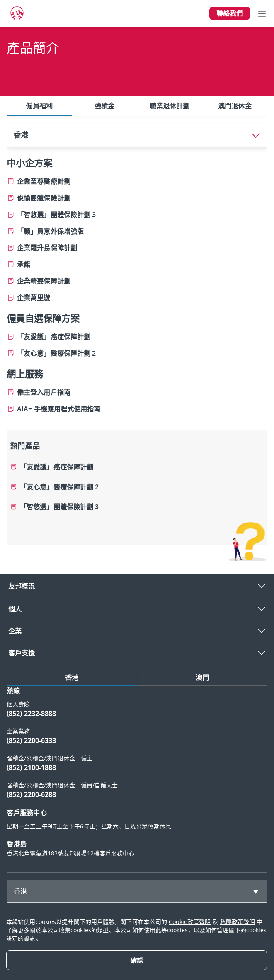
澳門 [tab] (202, 677)
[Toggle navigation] (262, 13)
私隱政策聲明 (238, 922)
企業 (15, 631)
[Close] (137, 960)
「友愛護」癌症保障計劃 (57, 467)
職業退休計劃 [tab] (170, 106)
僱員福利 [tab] (39, 106)
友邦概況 (22, 586)
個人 (15, 609)
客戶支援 (22, 653)
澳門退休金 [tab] (235, 106)
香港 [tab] (72, 677)
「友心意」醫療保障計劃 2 (59, 487)
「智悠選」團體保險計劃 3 (59, 507)
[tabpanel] (137, 339)
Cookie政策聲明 (190, 922)
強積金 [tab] (104, 106)
